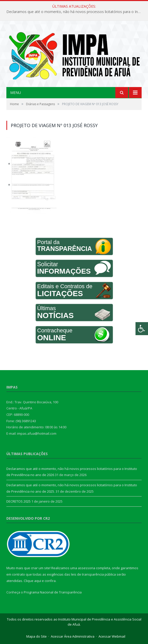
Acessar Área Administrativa (73, 636)
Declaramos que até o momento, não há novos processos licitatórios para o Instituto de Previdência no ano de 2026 (75, 12)
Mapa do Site (36, 636)
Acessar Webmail (112, 636)
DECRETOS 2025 (18, 501)
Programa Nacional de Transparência (53, 592)
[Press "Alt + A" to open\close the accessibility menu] (142, 329)
